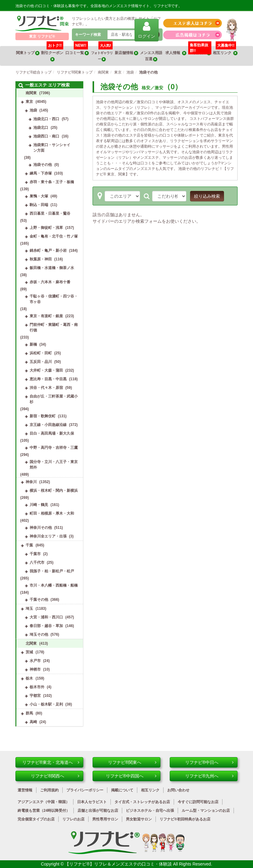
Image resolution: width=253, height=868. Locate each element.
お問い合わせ (178, 790)
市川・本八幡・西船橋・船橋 (54, 585)
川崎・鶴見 (39, 505)
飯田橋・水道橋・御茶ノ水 (52, 268)
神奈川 (31, 482)
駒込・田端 (39, 205)
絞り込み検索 (207, 196)
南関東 (31, 93)
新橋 (33, 344)
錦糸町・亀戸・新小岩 (48, 251)
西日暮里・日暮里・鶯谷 (50, 213)
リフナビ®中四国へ (131, 776)
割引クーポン (52, 54)
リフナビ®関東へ (132, 762)
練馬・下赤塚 (41, 173)
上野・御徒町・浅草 (46, 228)
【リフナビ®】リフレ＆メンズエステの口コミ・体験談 (119, 864)
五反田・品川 (41, 362)
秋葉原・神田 (41, 259)
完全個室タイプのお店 (36, 819)
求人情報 (176, 53)
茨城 (29, 652)
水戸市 (35, 661)
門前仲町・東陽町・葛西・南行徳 (54, 327)
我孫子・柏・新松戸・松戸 (52, 571)
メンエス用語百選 (151, 56)
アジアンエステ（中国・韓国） (44, 802)
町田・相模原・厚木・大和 (52, 513)
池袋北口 (41, 128)
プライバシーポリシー (85, 790)
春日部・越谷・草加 (46, 626)
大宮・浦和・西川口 (46, 617)
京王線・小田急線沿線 (48, 425)
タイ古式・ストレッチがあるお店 (142, 802)
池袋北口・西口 (46, 119)
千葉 (29, 545)
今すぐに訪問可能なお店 (198, 802)
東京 (29, 102)
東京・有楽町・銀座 (46, 316)
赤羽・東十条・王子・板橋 (52, 182)
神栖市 (35, 669)
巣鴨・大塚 (39, 196)
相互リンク (225, 51)
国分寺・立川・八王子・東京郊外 (54, 465)
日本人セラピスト (92, 802)
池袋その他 (43, 165)
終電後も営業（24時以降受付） (44, 811)
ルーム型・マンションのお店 (206, 811)
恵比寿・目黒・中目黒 (48, 379)
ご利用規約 (49, 790)
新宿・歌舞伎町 (43, 416)
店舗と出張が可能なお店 (98, 811)
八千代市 (37, 563)
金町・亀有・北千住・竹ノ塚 (54, 236)
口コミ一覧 (77, 51)
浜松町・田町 (41, 353)
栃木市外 (37, 687)
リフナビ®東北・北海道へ (51, 762)
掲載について (122, 790)
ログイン (147, 30)
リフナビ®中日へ (209, 762)
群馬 (29, 713)
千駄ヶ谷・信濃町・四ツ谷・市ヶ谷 (54, 299)
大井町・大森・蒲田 (46, 370)
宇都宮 (35, 696)
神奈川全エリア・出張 (48, 536)
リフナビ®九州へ (209, 776)
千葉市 (35, 554)
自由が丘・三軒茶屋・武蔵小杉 (54, 399)
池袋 (33, 110)
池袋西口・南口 (46, 136)
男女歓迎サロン (139, 819)
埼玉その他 (39, 634)
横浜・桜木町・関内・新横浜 (54, 491)
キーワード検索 (88, 35)
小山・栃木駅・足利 (46, 704)
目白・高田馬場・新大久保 (52, 433)
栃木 (29, 678)
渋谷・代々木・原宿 (46, 388)
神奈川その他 (41, 528)
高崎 (33, 722)
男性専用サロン (105, 819)
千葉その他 (39, 600)
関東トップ (28, 53)
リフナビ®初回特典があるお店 (185, 819)
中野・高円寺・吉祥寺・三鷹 (54, 448)
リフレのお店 (73, 819)
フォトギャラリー (102, 54)
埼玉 (29, 609)
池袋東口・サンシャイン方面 (52, 148)
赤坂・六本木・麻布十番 (50, 282)
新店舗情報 (126, 53)
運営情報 (25, 790)
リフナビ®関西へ (55, 776)
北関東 (31, 643)
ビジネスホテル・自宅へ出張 (150, 811)
